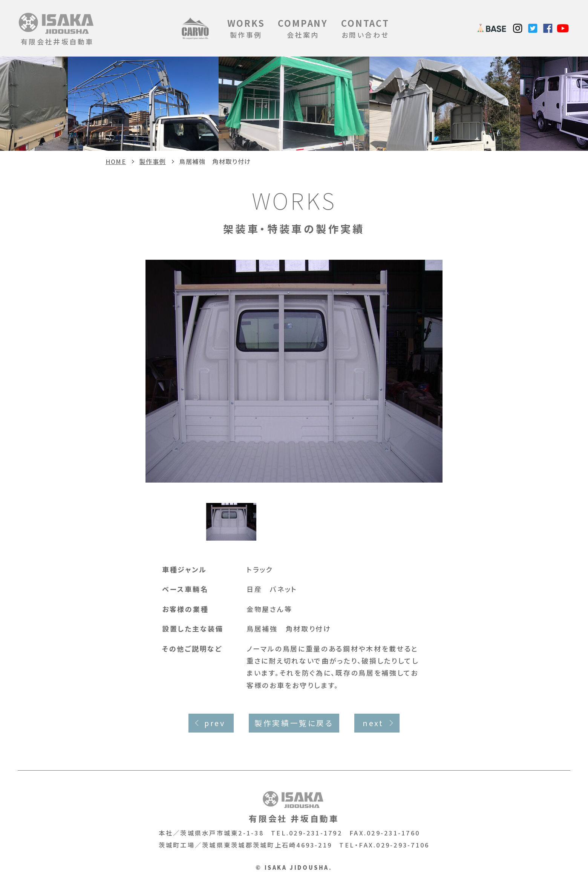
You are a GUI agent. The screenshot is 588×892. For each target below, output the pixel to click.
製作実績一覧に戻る (294, 723)
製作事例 (246, 28)
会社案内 (303, 28)
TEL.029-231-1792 (307, 833)
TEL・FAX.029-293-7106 (384, 845)
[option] (294, 371)
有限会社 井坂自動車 (294, 807)
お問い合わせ (365, 28)
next (373, 723)
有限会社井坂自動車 (57, 28)
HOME (116, 161)
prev (215, 723)
